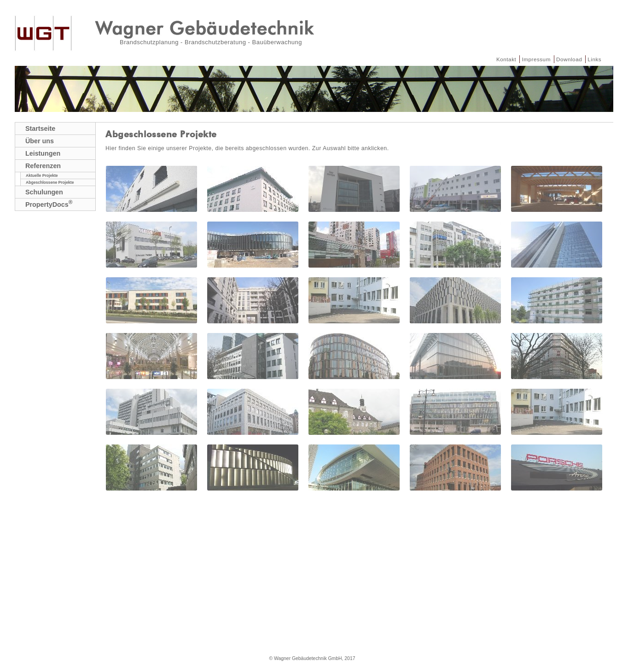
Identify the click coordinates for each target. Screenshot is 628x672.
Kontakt (506, 59)
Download (569, 59)
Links (594, 59)
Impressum (536, 59)
